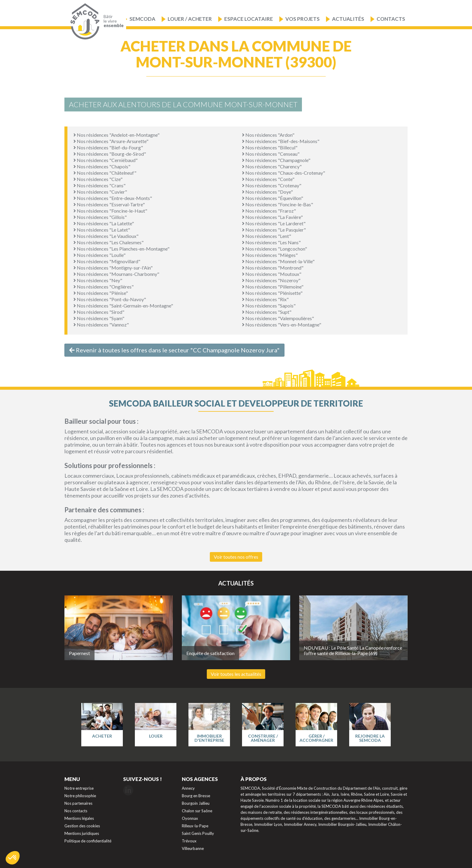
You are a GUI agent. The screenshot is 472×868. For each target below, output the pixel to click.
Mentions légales (79, 818)
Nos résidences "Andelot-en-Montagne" (116, 135)
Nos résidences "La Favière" (272, 217)
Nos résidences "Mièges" (270, 255)
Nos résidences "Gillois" (100, 217)
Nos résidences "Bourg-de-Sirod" (110, 154)
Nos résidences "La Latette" (104, 223)
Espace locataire (249, 19)
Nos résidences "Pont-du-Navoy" (110, 299)
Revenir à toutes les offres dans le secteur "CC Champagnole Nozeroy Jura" (174, 350)
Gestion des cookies (82, 826)
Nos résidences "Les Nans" (271, 242)
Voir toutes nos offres (236, 557)
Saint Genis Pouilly (198, 833)
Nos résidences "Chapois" (102, 166)
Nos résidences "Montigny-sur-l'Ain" (113, 268)
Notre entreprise (79, 788)
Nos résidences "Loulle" (99, 255)
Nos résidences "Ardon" (268, 135)
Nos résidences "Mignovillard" (107, 261)
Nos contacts (76, 811)
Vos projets (303, 19)
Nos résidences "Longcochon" (275, 249)
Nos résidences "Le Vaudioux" (106, 236)
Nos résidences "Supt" (267, 312)
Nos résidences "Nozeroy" (271, 280)
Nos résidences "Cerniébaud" (106, 160)
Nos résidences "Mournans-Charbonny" (116, 274)
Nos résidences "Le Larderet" (274, 223)
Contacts (391, 19)
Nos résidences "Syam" (99, 318)
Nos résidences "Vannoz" (101, 325)
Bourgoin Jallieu (196, 803)
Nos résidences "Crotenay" (272, 185)
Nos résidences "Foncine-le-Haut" (110, 211)
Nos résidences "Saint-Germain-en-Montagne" (123, 306)
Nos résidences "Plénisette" (272, 293)
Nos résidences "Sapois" (269, 306)
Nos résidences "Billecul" (270, 147)
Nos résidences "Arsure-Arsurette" (111, 141)
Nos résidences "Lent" (267, 236)
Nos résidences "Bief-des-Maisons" (281, 141)
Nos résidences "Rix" (265, 299)
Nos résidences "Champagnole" (276, 160)
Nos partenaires (78, 803)
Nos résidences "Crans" (99, 185)
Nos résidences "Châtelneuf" (105, 173)
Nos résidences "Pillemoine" (273, 287)
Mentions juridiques (82, 833)
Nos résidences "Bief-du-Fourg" (108, 147)
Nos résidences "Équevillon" (273, 198)
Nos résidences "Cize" (98, 179)
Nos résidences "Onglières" (104, 287)
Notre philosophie (80, 796)
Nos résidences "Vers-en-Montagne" (282, 325)
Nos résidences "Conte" (268, 179)
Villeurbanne (193, 848)
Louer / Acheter (190, 19)
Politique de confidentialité (88, 841)
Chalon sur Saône (197, 811)
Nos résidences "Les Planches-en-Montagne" (121, 249)
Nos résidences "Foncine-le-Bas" (278, 204)
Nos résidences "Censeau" (271, 154)
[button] (13, 858)
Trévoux (189, 841)
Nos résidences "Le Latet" (102, 230)
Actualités (348, 19)
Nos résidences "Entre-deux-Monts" (113, 198)
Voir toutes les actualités (236, 674)
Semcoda (142, 19)
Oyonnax (190, 818)
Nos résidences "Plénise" (101, 293)
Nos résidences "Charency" (272, 166)
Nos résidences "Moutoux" (272, 274)
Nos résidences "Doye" (267, 192)
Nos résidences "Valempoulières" (278, 318)
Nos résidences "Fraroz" (269, 211)
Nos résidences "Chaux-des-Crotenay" (284, 173)
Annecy (188, 788)
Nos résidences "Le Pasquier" (274, 230)
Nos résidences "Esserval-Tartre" (109, 204)
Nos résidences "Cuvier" (100, 192)
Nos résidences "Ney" (98, 280)
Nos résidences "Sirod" (99, 312)
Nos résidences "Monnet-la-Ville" (278, 261)
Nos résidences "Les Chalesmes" (109, 242)
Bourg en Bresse (196, 796)
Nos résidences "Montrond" (273, 268)
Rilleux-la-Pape (195, 826)
